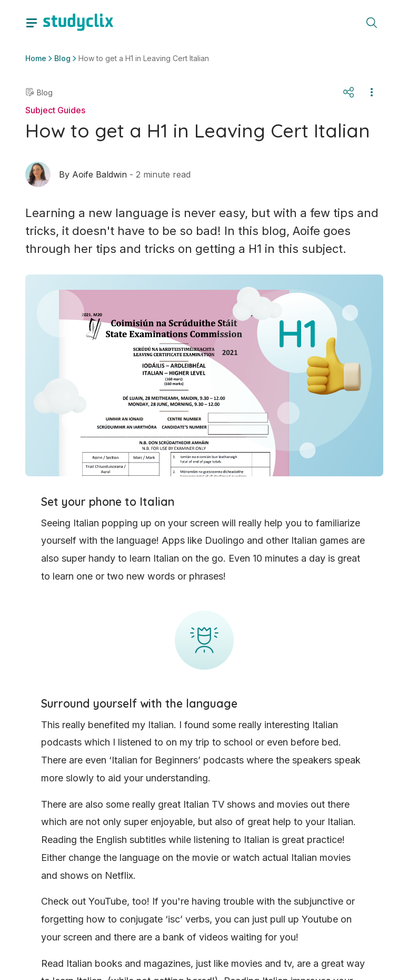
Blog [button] (62, 58)
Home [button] (36, 58)
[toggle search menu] (372, 22)
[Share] (349, 92)
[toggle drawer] (32, 22)
